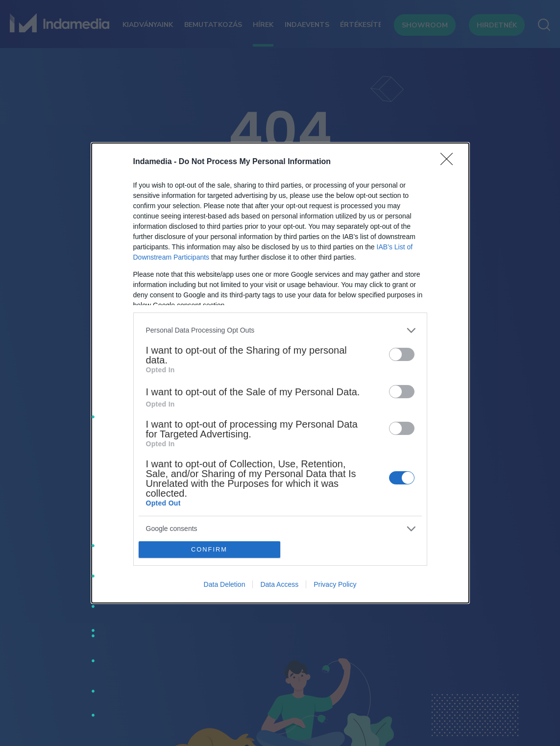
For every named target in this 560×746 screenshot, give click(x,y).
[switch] (402, 354)
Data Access (279, 584)
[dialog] (280, 373)
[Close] (450, 162)
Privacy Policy (335, 584)
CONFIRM (209, 550)
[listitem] (280, 330)
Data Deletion (225, 584)
